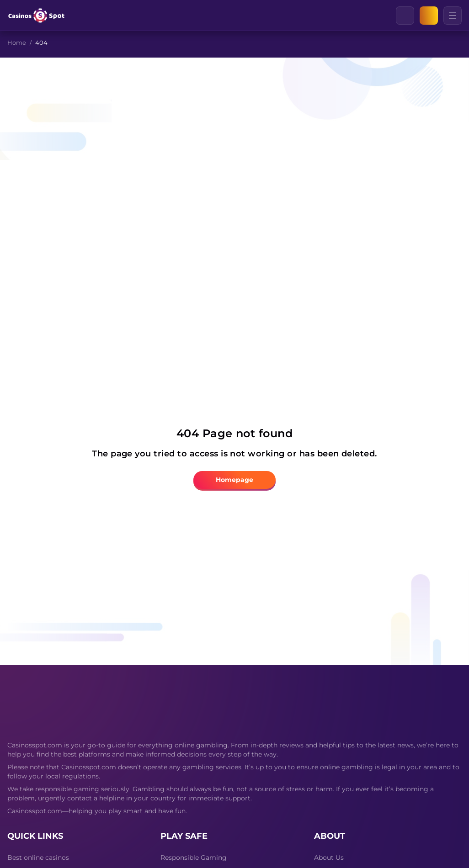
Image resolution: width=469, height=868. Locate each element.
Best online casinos (38, 857)
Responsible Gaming (194, 857)
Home (17, 42)
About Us (329, 857)
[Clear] (414, 16)
